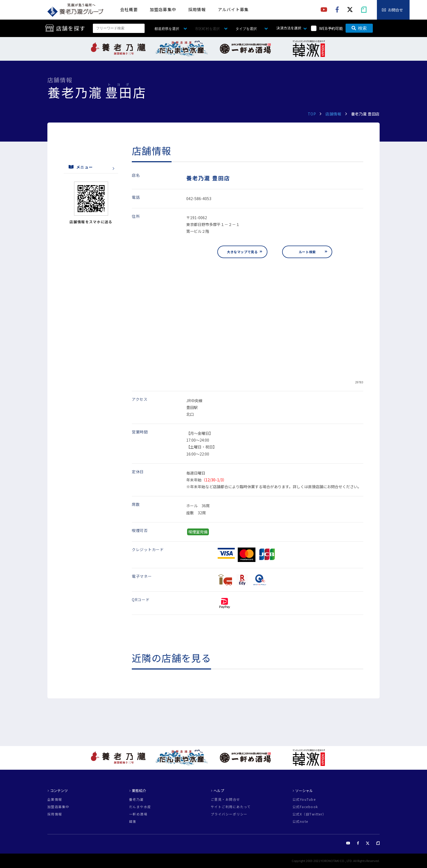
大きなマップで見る (242, 252)
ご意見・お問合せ (225, 799)
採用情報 (197, 9)
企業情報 (55, 799)
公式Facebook (305, 807)
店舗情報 (333, 114)
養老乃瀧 (136, 799)
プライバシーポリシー (229, 814)
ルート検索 (307, 252)
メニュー (81, 167)
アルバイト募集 (233, 9)
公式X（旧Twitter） (309, 814)
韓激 (133, 821)
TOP (312, 114)
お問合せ (395, 10)
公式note (300, 821)
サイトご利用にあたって (231, 807)
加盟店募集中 (163, 9)
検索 (359, 28)
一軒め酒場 (138, 814)
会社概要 (129, 9)
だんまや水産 (140, 807)
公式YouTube (304, 799)
